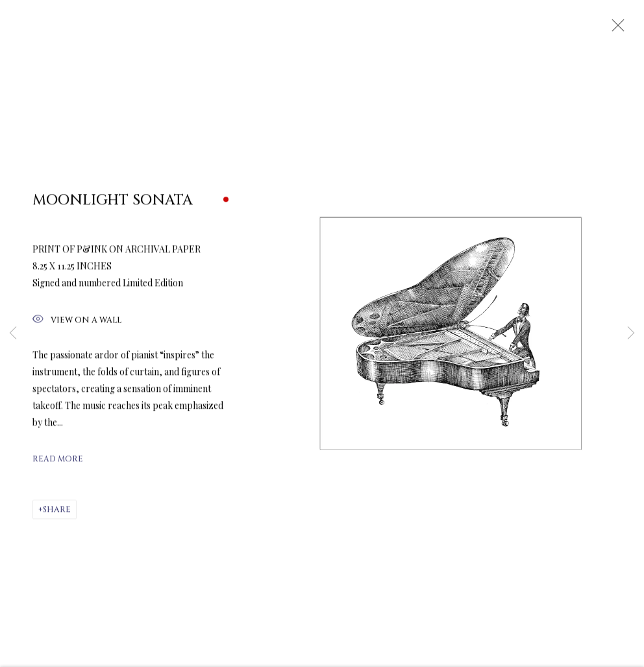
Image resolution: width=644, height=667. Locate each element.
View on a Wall (77, 326)
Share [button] (57, 515)
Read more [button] (58, 465)
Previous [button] (13, 333)
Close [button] (617, 29)
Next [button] (631, 333)
